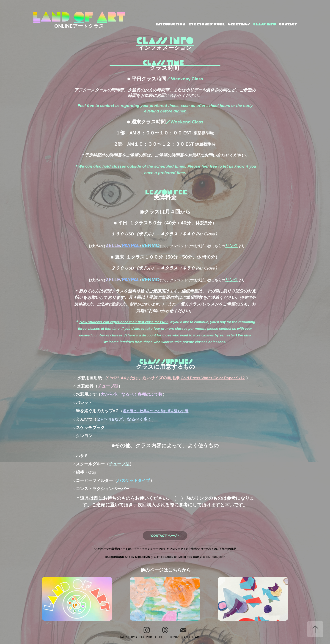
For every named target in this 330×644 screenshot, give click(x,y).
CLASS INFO (265, 24)
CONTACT (288, 24)
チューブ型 (108, 386)
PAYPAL (131, 245)
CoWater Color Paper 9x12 (213, 378)
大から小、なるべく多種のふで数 (132, 394)
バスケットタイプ (134, 480)
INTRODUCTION (170, 24)
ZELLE (113, 245)
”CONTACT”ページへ (165, 536)
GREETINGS (239, 24)
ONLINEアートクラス (79, 26)
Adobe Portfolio (149, 637)
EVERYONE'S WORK (207, 24)
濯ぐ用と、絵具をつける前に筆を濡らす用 (155, 411)
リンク (232, 246)
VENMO (151, 245)
